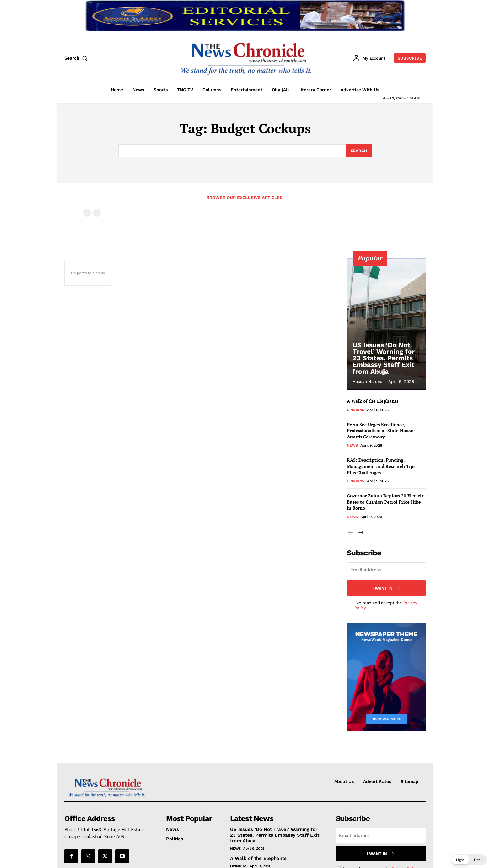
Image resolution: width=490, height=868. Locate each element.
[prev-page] (87, 213)
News (352, 445)
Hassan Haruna (367, 381)
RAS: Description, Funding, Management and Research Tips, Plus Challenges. (382, 466)
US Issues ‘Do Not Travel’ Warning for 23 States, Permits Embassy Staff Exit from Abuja (383, 359)
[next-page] (361, 533)
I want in (386, 588)
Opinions (356, 410)
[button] (77, 58)
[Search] (359, 151)
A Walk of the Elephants (373, 401)
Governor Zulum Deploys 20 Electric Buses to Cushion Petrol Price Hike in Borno (385, 502)
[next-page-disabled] (97, 213)
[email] (386, 570)
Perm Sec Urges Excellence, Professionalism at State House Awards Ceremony (380, 430)
